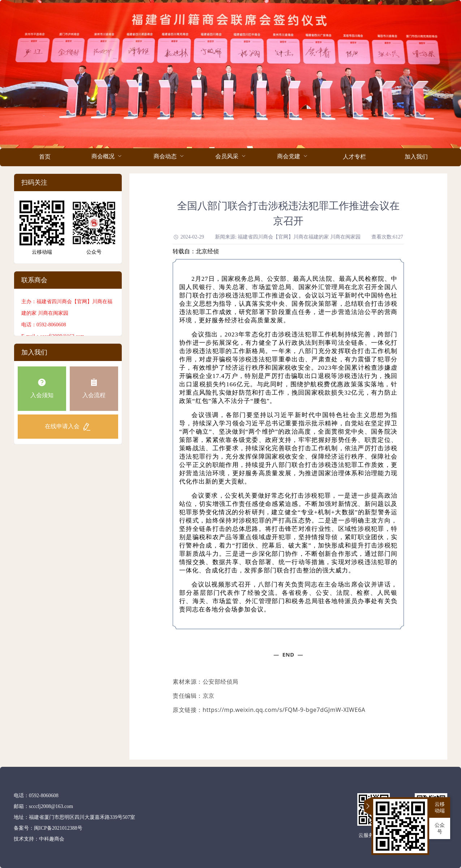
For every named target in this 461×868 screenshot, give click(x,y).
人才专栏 (354, 157)
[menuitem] (45, 157)
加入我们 (416, 157)
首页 (45, 157)
